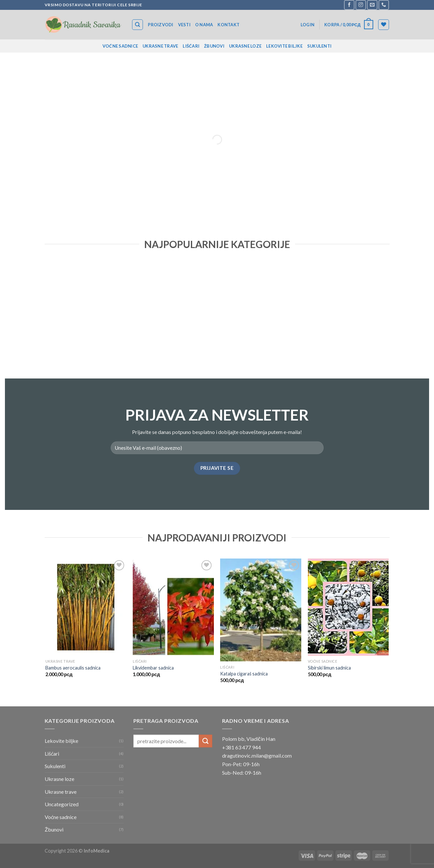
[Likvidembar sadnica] (173, 607)
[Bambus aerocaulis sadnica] (86, 607)
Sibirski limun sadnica (329, 668)
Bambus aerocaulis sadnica (73, 668)
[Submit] (205, 741)
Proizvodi (160, 25)
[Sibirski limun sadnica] (348, 607)
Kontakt (228, 25)
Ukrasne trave (160, 46)
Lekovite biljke (284, 46)
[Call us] (384, 5)
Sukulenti (319, 46)
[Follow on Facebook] (349, 5)
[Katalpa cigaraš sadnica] (261, 610)
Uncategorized (62, 804)
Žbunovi (214, 46)
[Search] (137, 25)
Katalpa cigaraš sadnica (244, 674)
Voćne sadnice (120, 46)
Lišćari (191, 46)
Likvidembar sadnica (153, 668)
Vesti (184, 25)
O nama (204, 25)
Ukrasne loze (245, 46)
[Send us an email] (372, 5)
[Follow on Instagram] (361, 5)
